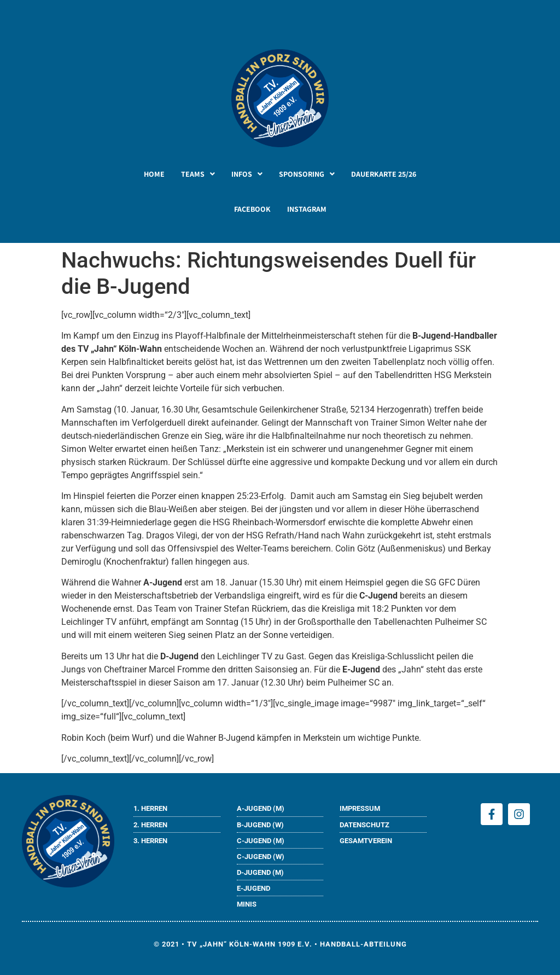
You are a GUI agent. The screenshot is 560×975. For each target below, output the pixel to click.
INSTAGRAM (307, 209)
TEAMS (198, 174)
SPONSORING (307, 174)
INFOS (247, 174)
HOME (154, 174)
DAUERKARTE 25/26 (384, 174)
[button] (198, 174)
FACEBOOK (252, 209)
